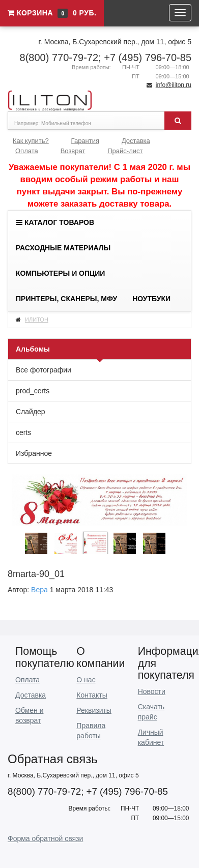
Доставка (136, 141)
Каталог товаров (55, 222)
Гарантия (85, 141)
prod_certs (33, 391)
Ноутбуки (151, 299)
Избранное (34, 453)
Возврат (73, 151)
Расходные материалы (63, 248)
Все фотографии (44, 370)
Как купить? (31, 141)
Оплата (27, 151)
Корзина (52, 13)
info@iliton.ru (174, 85)
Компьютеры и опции (60, 273)
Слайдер (31, 412)
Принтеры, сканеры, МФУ (66, 299)
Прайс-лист (125, 151)
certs (23, 432)
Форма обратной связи (45, 838)
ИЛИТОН (37, 320)
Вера (39, 590)
